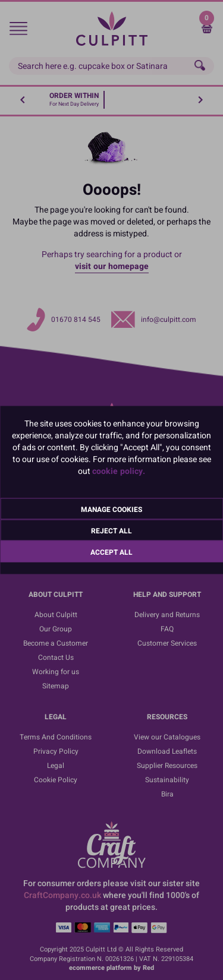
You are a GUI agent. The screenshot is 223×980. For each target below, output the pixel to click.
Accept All (111, 552)
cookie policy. (119, 471)
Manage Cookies (111, 510)
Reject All (111, 531)
